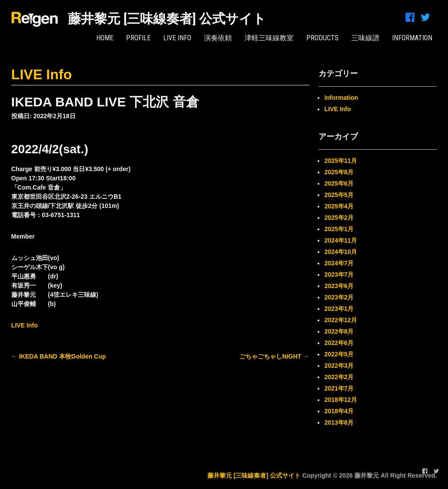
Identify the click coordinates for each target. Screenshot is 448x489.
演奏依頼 (218, 38)
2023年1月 (339, 309)
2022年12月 (341, 320)
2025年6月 (339, 183)
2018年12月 (341, 400)
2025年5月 (339, 195)
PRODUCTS (322, 38)
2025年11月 (341, 161)
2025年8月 (339, 172)
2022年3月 (339, 366)
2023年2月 (339, 297)
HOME (105, 38)
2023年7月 (339, 274)
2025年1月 (339, 229)
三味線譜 (365, 38)
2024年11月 (341, 240)
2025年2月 (339, 218)
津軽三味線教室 (269, 38)
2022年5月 (339, 354)
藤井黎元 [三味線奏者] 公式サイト (167, 19)
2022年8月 (339, 331)
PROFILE (138, 38)
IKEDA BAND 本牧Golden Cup (59, 356)
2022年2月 (339, 377)
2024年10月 (341, 252)
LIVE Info (177, 38)
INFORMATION (412, 38)
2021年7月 (339, 388)
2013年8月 (339, 422)
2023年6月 (339, 286)
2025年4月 (339, 206)
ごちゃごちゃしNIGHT (274, 356)
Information (341, 98)
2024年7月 (339, 263)
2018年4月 (339, 411)
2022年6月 (339, 343)
